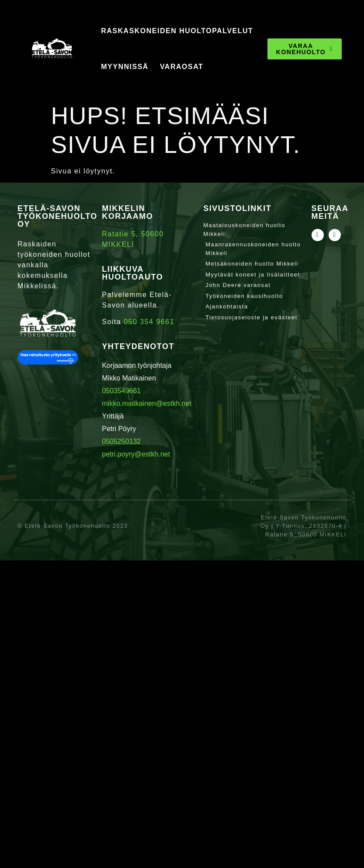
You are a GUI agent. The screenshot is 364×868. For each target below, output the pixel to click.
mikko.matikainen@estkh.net (147, 403)
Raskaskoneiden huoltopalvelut (177, 31)
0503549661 (121, 391)
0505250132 (121, 441)
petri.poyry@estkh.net (136, 454)
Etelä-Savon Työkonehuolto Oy (57, 216)
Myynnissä (125, 67)
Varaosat (182, 67)
